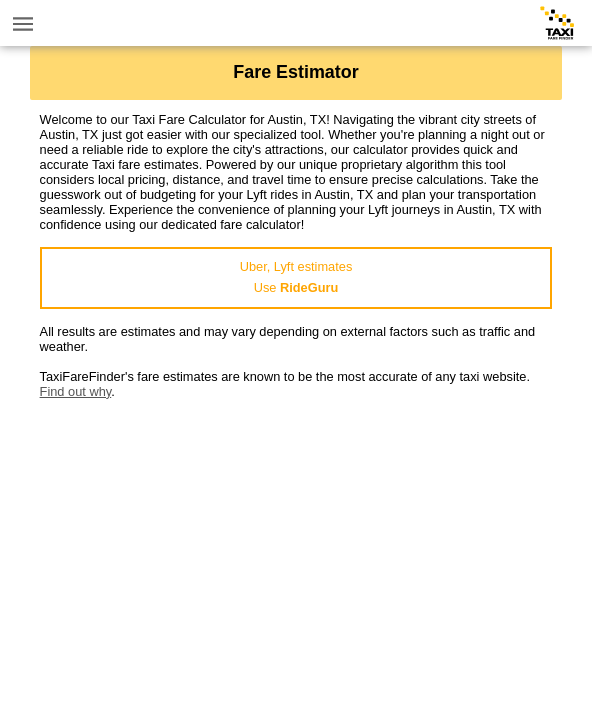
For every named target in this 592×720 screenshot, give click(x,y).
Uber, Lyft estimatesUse (296, 277)
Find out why (76, 391)
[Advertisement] (296, 539)
